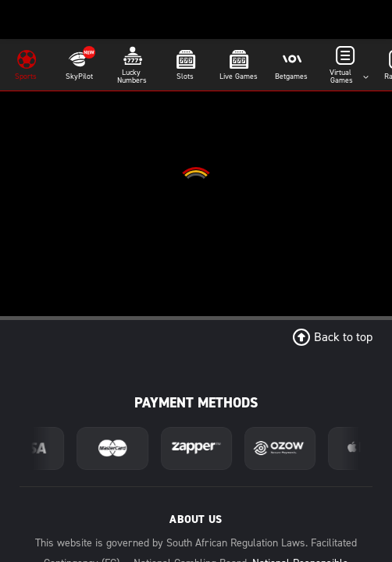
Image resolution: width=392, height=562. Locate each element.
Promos (308, 477)
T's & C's (308, 502)
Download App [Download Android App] (196, 392)
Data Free (84, 526)
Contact (84, 502)
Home (84, 477)
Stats (196, 502)
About (196, 477)
